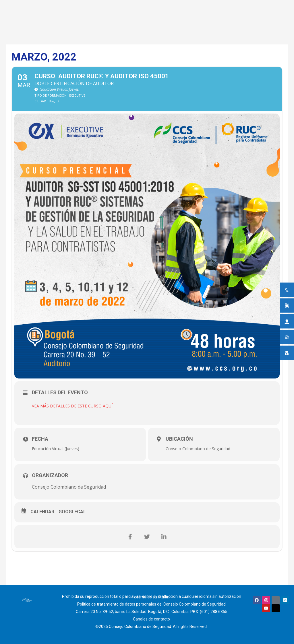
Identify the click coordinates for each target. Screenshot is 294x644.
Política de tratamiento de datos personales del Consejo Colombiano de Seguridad (151, 604)
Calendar (42, 512)
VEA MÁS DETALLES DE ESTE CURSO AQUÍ (72, 406)
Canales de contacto (151, 619)
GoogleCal (72, 512)
